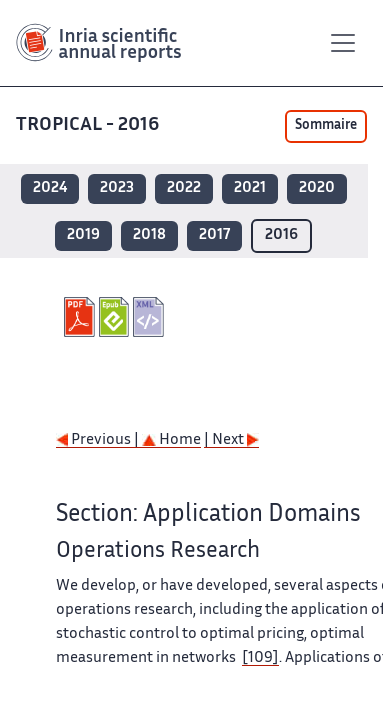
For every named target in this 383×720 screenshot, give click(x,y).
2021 (250, 188)
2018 (149, 235)
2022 (184, 188)
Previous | (99, 440)
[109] (260, 658)
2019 (83, 235)
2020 (317, 188)
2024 (50, 188)
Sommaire (326, 126)
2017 (214, 235)
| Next (231, 440)
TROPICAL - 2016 (87, 125)
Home (171, 440)
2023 (117, 188)
